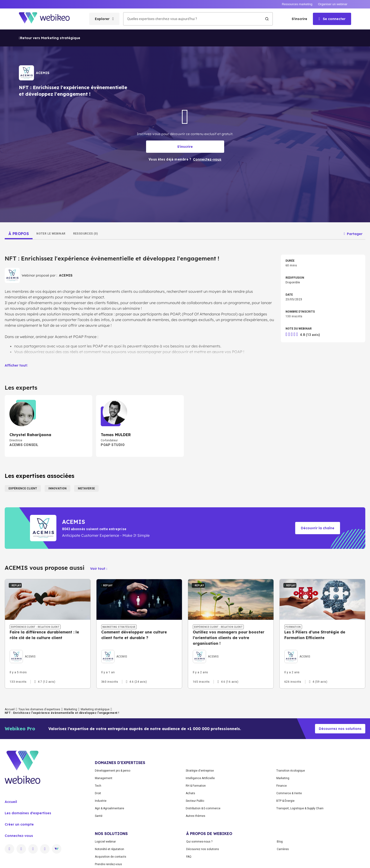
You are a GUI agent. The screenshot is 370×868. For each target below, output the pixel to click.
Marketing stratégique (95, 709)
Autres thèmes (196, 816)
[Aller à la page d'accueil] (48, 19)
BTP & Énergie (285, 801)
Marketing (70, 709)
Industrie (101, 801)
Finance (282, 786)
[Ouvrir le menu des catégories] (104, 19)
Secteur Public (195, 801)
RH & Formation (196, 786)
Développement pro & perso (113, 771)
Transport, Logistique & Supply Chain (300, 808)
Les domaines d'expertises (28, 813)
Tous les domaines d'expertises (39, 709)
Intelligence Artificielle (200, 778)
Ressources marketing (297, 4)
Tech (98, 786)
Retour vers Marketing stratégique (50, 38)
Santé (99, 816)
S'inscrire (299, 19)
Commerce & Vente (289, 793)
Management (104, 778)
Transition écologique (291, 771)
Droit (98, 793)
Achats (190, 793)
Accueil (10, 709)
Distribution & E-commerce (203, 808)
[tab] (19, 234)
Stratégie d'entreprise (200, 771)
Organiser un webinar (333, 4)
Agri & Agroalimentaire (109, 808)
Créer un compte (19, 824)
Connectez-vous (19, 836)
